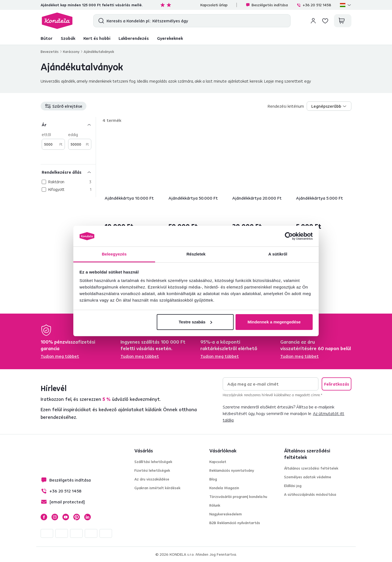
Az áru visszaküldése (152, 479)
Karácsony (71, 52)
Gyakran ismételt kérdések (157, 488)
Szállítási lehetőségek (153, 462)
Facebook (44, 517)
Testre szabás (195, 322)
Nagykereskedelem (226, 514)
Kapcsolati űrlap (214, 5)
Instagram (55, 517)
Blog (213, 479)
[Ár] (68, 124)
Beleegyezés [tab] (114, 254)
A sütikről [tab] (278, 254)
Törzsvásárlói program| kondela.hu (238, 497)
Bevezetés (50, 52)
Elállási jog (293, 486)
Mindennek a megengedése (274, 322)
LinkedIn (88, 517)
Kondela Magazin (224, 488)
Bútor (47, 38)
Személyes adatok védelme (308, 477)
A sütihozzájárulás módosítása (310, 494)
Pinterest (77, 517)
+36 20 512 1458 (314, 5)
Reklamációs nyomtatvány (232, 470)
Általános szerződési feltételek (311, 468)
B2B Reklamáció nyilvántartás (235, 523)
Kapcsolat (218, 462)
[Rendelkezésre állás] (68, 172)
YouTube (66, 517)
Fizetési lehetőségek (152, 470)
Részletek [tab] (196, 254)
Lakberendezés (134, 38)
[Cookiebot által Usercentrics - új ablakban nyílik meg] (289, 236)
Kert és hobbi (97, 38)
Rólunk (215, 505)
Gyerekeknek (170, 38)
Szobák (68, 38)
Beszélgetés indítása (267, 5)
